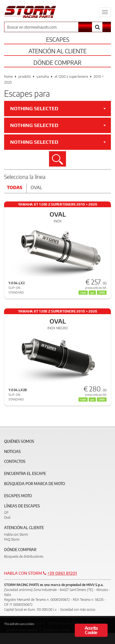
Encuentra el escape (25, 473)
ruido (83, 400)
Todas (15, 187)
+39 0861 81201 (62, 573)
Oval (36, 187)
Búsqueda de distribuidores (24, 556)
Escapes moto (18, 496)
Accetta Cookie (91, 630)
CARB (102, 400)
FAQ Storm (12, 539)
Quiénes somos (19, 441)
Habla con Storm (16, 534)
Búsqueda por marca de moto (34, 484)
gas (92, 400)
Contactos (15, 461)
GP (6, 512)
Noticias (12, 451)
